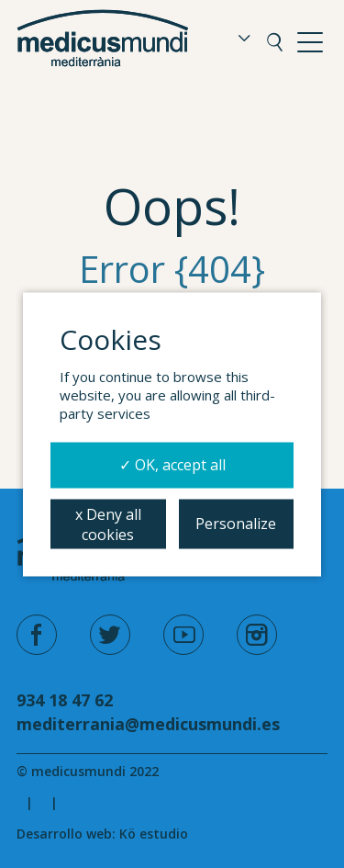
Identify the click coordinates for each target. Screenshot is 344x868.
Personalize (236, 523)
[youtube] (183, 635)
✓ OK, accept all (172, 464)
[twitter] (110, 635)
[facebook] (37, 635)
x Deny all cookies (108, 524)
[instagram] (257, 635)
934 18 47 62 (65, 700)
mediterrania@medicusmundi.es (148, 724)
